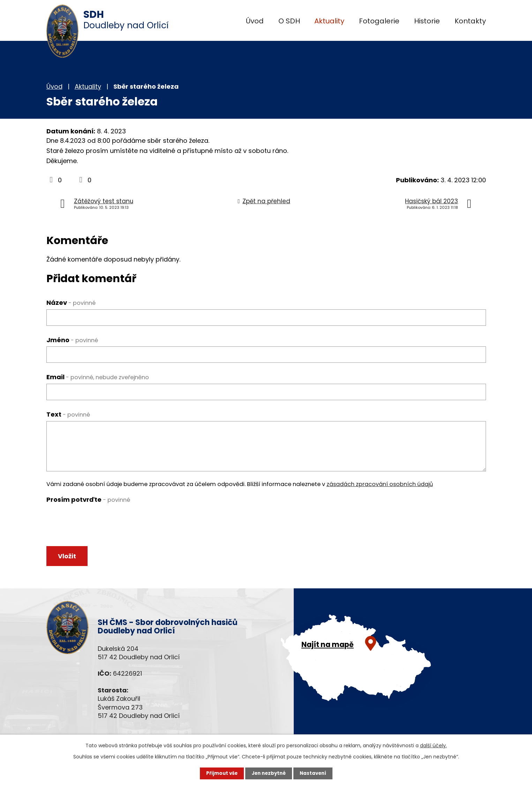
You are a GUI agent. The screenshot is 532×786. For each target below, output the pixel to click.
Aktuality (329, 21)
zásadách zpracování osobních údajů (380, 484)
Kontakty (470, 21)
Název (71, 303)
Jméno (72, 340)
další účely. (433, 745)
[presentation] (99, 520)
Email (98, 377)
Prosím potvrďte (88, 499)
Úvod (255, 21)
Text (68, 414)
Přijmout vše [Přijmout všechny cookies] (220, 773)
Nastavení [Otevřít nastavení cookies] (315, 773)
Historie (427, 21)
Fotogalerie (379, 21)
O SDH (289, 21)
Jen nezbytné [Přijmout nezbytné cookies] (269, 773)
